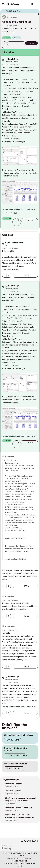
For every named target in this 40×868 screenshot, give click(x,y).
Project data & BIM (11, 787)
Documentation (10, 803)
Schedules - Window (14, 784)
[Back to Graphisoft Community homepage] (13, 4)
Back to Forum (12, 740)
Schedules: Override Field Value (18, 808)
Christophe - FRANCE (11, 270)
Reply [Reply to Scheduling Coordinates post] (33, 43)
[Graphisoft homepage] (30, 841)
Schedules (16, 38)
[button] (5, 47)
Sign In (37, 4)
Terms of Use (26, 858)
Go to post (12, 213)
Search (25, 4)
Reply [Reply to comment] (31, 220)
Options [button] (37, 10)
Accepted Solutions (15, 755)
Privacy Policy (13, 858)
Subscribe (16, 43)
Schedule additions (13, 791)
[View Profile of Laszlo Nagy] (13, 59)
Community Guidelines (19, 861)
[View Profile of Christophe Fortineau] (14, 243)
